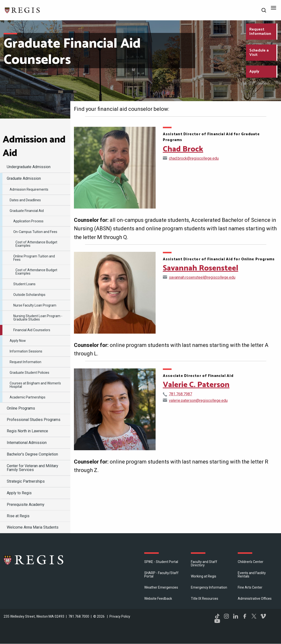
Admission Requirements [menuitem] (29, 189)
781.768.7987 (180, 394)
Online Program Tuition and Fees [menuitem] (34, 258)
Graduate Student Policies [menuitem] (29, 373)
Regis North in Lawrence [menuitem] (27, 431)
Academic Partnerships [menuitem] (28, 397)
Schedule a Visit (259, 53)
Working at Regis (204, 576)
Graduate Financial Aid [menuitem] (27, 211)
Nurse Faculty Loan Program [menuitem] (35, 305)
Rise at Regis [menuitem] (18, 516)
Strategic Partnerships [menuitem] (26, 481)
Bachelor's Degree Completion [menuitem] (32, 454)
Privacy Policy (120, 616)
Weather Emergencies (161, 587)
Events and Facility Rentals (252, 575)
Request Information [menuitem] (25, 362)
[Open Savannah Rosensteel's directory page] (115, 293)
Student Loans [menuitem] (24, 284)
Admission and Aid (34, 147)
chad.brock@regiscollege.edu (194, 158)
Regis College (34, 560)
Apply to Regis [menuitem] (19, 493)
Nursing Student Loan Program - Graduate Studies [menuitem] (38, 318)
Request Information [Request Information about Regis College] (260, 32)
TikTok (217, 616)
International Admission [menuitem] (27, 443)
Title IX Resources (205, 599)
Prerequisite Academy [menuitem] (26, 505)
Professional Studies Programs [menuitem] (34, 420)
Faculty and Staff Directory (204, 563)
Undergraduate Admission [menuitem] (29, 167)
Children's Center (251, 562)
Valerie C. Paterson (196, 385)
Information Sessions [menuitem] (26, 351)
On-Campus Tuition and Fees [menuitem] (35, 232)
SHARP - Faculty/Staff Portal (161, 575)
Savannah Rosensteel (201, 268)
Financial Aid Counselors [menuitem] (32, 330)
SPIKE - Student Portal (161, 562)
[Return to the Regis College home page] (22, 10)
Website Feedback (158, 599)
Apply (254, 71)
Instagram (226, 616)
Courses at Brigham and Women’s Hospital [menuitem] (35, 385)
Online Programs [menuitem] (21, 408)
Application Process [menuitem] (28, 221)
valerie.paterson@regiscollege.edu (198, 401)
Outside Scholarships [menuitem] (29, 295)
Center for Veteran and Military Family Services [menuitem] (32, 468)
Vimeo (263, 616)
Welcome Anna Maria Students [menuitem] (33, 527)
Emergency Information (209, 587)
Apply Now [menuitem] (18, 341)
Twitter (254, 616)
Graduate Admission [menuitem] (24, 178)
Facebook (245, 616)
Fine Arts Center (250, 587)
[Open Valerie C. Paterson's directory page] (115, 409)
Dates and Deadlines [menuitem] (25, 200)
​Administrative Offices (255, 599)
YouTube (217, 621)
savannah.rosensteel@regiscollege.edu (202, 277)
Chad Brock (183, 149)
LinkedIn (236, 616)
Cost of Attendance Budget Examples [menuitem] (36, 244)
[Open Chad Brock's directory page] (115, 168)
